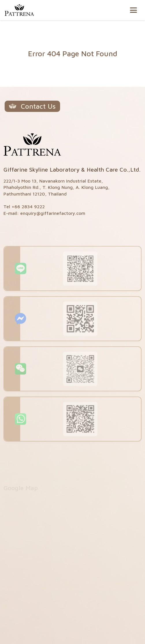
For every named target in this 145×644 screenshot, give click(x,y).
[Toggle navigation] (133, 10)
